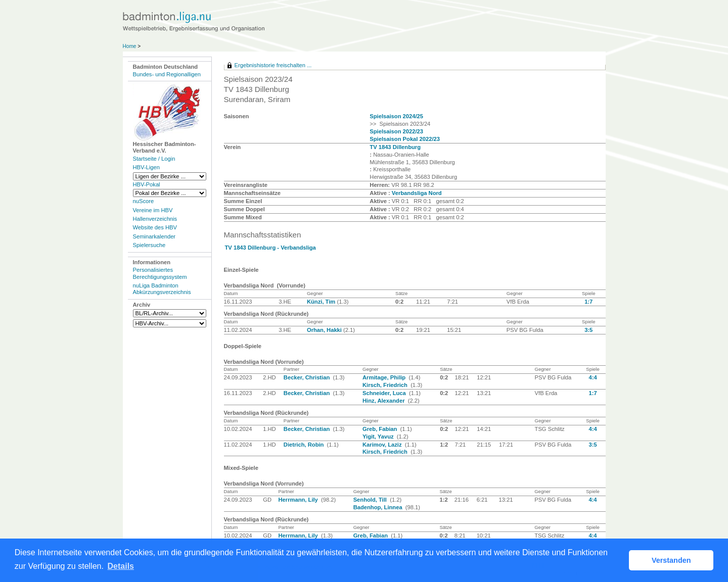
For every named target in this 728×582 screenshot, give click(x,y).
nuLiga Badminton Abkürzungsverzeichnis (162, 289)
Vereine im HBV (153, 210)
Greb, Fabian (381, 429)
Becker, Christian (308, 377)
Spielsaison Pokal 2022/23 (405, 139)
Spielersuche (149, 245)
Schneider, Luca (385, 393)
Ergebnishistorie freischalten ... (273, 65)
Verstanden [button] (671, 560)
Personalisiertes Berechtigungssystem (160, 273)
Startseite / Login (154, 159)
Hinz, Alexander (384, 401)
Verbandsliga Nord (417, 193)
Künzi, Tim (322, 302)
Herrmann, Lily (299, 500)
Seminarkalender (154, 236)
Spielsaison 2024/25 (396, 116)
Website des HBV (155, 227)
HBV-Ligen (146, 167)
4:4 (593, 377)
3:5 (588, 330)
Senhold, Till (371, 500)
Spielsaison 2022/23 (396, 131)
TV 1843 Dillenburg (395, 147)
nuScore (144, 201)
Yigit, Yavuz (379, 437)
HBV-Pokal (147, 184)
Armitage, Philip (385, 377)
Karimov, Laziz (383, 445)
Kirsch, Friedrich (386, 385)
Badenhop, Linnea (379, 507)
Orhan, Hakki (325, 330)
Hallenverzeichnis (155, 219)
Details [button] (121, 566)
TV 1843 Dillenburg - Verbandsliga (270, 248)
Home (130, 46)
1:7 (588, 302)
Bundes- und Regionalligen (167, 74)
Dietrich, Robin (305, 445)
